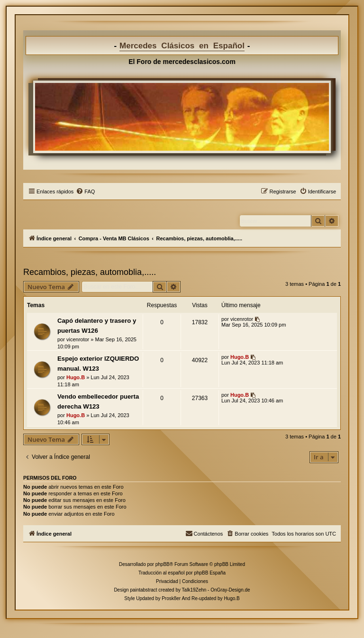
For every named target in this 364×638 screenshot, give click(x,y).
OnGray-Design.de (230, 590)
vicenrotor (78, 339)
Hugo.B (76, 377)
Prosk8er (171, 598)
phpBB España (210, 573)
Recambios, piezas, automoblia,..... (90, 272)
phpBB (163, 564)
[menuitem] (85, 191)
